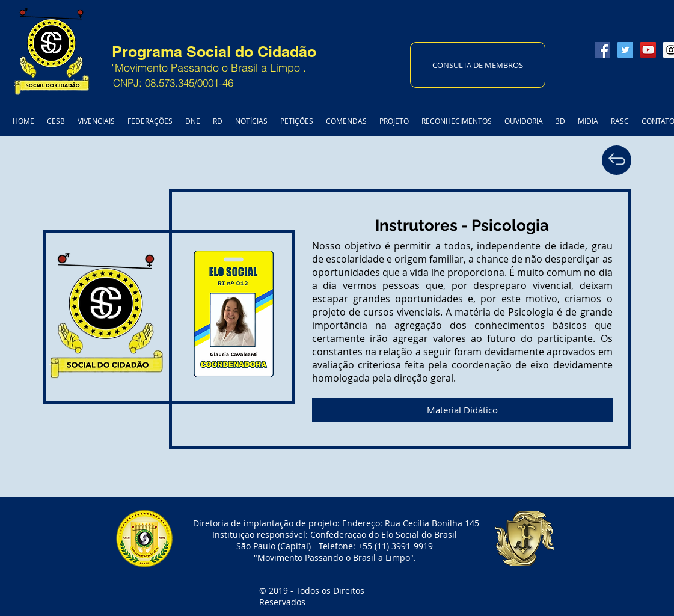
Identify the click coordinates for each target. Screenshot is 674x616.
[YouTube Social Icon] (648, 50)
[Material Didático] (462, 410)
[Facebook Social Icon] (602, 50)
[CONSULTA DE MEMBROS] (478, 65)
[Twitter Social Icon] (625, 50)
